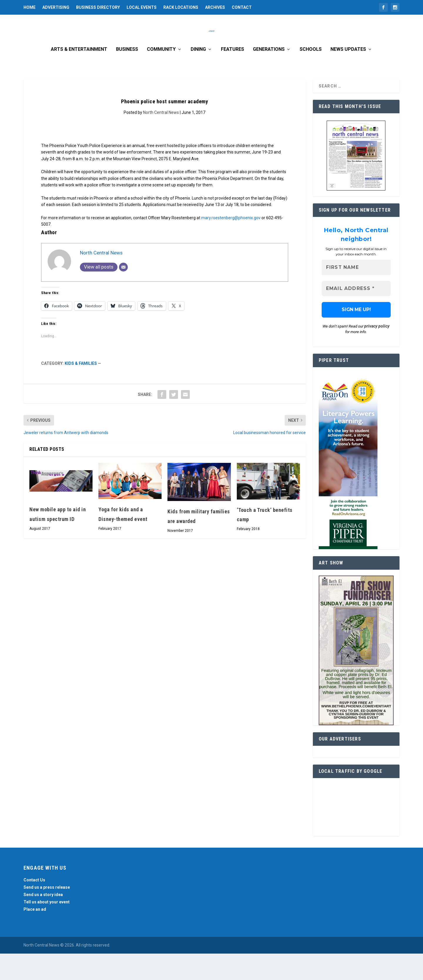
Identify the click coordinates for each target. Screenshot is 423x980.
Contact (242, 7)
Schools (311, 76)
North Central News (161, 139)
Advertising (56, 7)
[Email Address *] (356, 315)
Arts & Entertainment (79, 76)
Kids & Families (81, 390)
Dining (198, 76)
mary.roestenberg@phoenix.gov (231, 244)
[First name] (356, 294)
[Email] (123, 294)
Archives (215, 7)
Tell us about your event (47, 928)
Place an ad (35, 936)
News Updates (348, 76)
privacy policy (377, 352)
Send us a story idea (43, 921)
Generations (269, 76)
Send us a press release (47, 914)
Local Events (142, 7)
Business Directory (98, 7)
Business (127, 76)
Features (233, 76)
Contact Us (34, 906)
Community (161, 76)
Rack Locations (181, 7)
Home (30, 7)
